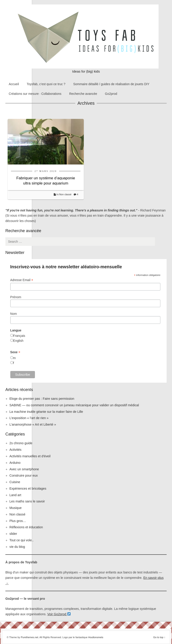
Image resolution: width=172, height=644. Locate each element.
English (18, 341)
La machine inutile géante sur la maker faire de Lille (46, 412)
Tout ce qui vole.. (21, 540)
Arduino (15, 463)
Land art (15, 495)
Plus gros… (18, 521)
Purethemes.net (30, 637)
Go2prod (111, 94)
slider (13, 534)
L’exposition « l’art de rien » (29, 418)
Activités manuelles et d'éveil (30, 456)
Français (19, 336)
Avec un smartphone (24, 469)
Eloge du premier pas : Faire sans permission (42, 399)
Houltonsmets (96, 637)
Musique (15, 508)
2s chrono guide (21, 443)
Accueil (14, 84)
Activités (15, 450)
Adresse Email (22, 280)
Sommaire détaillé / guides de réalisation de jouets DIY (111, 84)
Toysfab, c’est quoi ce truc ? (46, 84)
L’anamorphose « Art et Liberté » (33, 424)
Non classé (65, 194)
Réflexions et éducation (26, 527)
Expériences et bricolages (28, 489)
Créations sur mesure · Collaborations (35, 94)
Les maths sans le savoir (27, 501)
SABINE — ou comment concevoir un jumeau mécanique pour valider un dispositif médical (74, 405)
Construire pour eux (24, 475)
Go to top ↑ (159, 637)
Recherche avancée (83, 94)
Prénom (16, 297)
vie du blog (17, 547)
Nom (14, 314)
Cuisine (15, 482)
